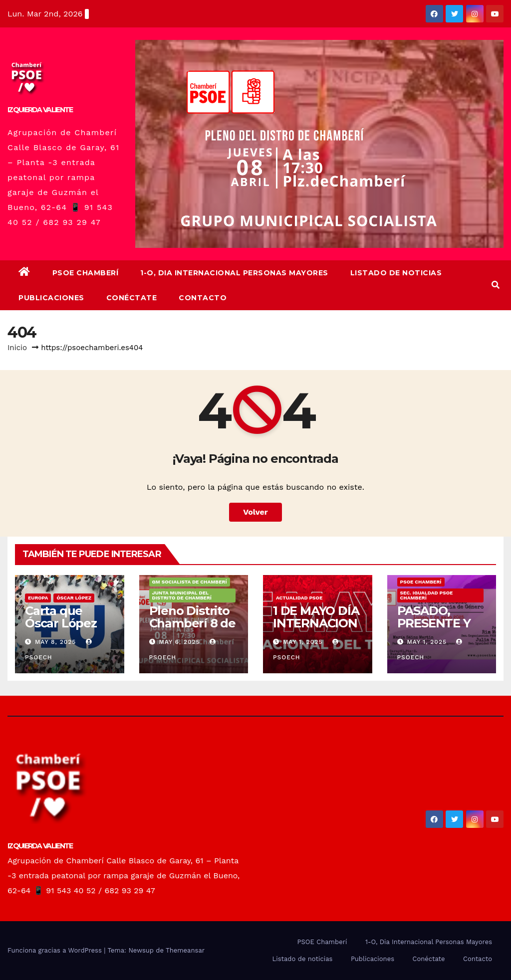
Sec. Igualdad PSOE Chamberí (427, 595)
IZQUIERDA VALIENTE (40, 110)
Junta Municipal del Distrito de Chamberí (182, 595)
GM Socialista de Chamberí (190, 582)
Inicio (17, 348)
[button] (496, 285)
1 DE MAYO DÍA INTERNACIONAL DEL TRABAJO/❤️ (316, 629)
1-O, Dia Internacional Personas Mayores (234, 273)
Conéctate (132, 298)
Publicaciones (51, 298)
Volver (255, 512)
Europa (38, 598)
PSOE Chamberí (86, 273)
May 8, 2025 (55, 642)
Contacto (203, 298)
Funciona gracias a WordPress (56, 950)
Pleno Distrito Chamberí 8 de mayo (192, 623)
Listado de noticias (396, 273)
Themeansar (185, 950)
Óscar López (74, 598)
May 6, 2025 (179, 642)
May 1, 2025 (303, 642)
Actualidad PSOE (299, 598)
